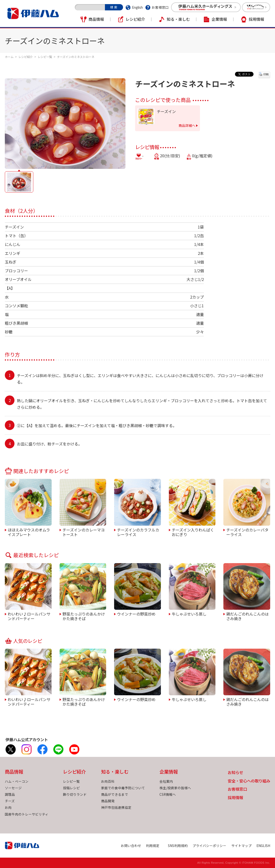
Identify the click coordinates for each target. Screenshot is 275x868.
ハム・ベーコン (17, 781)
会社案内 (166, 781)
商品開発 (108, 801)
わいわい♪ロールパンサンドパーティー (29, 616)
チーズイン (166, 111)
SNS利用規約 (178, 846)
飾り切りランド (75, 794)
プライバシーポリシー (209, 846)
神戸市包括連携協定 (116, 807)
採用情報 (256, 19)
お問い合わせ (131, 846)
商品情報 (96, 19)
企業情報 (219, 19)
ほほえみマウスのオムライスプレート (29, 532)
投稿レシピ (71, 788)
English (137, 7)
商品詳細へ (187, 125)
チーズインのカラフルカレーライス (138, 532)
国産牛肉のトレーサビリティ (27, 814)
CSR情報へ (168, 794)
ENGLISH (263, 846)
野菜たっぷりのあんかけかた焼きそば (84, 616)
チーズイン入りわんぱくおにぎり (193, 532)
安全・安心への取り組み (249, 781)
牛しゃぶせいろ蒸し (189, 614)
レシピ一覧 (45, 57)
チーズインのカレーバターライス (247, 532)
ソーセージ (13, 788)
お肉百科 (108, 781)
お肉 (8, 807)
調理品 (10, 794)
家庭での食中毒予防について (123, 788)
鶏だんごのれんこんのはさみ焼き (247, 616)
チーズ (10, 801)
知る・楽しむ (178, 19)
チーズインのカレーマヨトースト (84, 532)
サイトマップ (241, 846)
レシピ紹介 (135, 19)
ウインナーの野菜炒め (136, 614)
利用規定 (153, 846)
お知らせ (235, 773)
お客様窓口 (160, 7)
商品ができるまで (115, 794)
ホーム (9, 57)
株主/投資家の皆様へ (175, 788)
